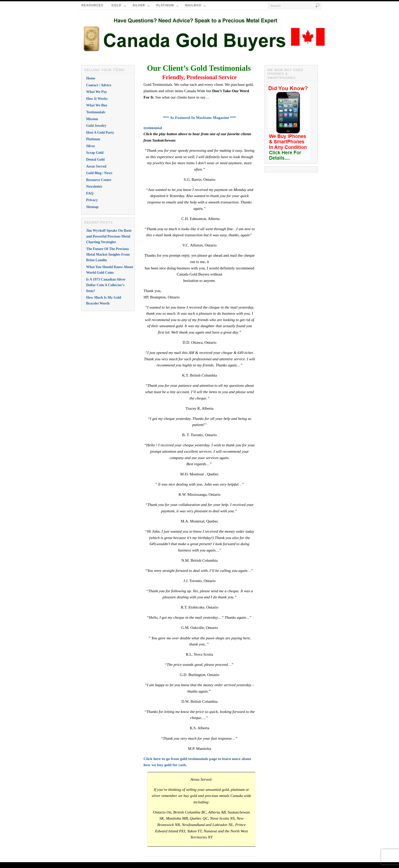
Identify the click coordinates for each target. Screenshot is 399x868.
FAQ (90, 193)
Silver (141, 7)
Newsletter (94, 187)
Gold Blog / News (99, 173)
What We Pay (96, 92)
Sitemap (92, 207)
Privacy (92, 200)
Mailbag (196, 7)
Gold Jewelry (96, 126)
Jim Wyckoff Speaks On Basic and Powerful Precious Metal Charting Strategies (109, 236)
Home (91, 78)
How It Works (97, 99)
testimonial (153, 128)
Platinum (167, 7)
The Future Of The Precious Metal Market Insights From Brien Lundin (108, 255)
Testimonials (96, 112)
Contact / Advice (99, 85)
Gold (119, 7)
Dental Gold (95, 160)
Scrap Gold (95, 153)
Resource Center (99, 180)
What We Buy (97, 105)
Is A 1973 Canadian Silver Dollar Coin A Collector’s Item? (106, 285)
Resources (92, 5)
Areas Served (96, 166)
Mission (92, 119)
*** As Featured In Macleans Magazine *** (199, 118)
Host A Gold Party (100, 133)
